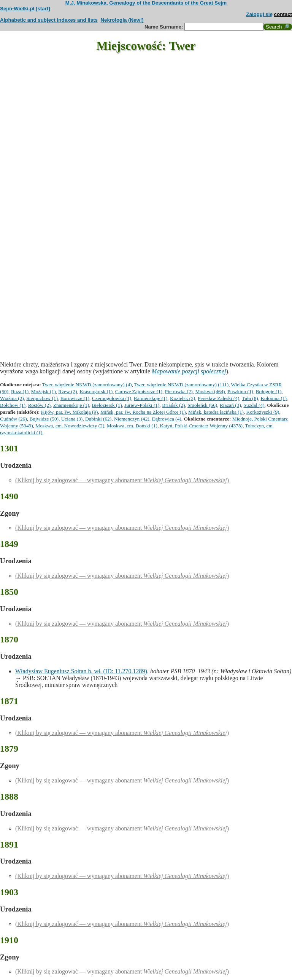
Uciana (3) (72, 419)
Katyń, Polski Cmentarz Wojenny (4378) (201, 426)
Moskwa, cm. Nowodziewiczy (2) (70, 426)
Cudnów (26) (13, 419)
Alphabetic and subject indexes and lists (49, 20)
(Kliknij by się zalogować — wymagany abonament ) (122, 480)
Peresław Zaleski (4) (219, 398)
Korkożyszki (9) (263, 412)
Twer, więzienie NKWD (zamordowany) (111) (181, 385)
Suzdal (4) (254, 405)
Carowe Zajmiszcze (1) (139, 391)
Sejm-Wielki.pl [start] (25, 9)
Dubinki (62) (98, 419)
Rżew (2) (67, 391)
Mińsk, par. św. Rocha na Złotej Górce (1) (143, 412)
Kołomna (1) (273, 398)
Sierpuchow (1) (42, 398)
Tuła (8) (250, 398)
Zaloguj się (259, 14)
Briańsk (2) (173, 405)
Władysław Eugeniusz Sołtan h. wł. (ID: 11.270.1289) (81, 671)
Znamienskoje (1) (71, 405)
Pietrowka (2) (179, 391)
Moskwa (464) (210, 391)
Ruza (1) (20, 391)
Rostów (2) (40, 405)
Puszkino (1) (240, 391)
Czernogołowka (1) (112, 398)
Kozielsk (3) (182, 398)
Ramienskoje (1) (151, 398)
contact (283, 14)
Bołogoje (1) (269, 391)
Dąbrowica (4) (166, 419)
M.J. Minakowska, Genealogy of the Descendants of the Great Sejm (146, 3)
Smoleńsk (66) (202, 405)
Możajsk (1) (44, 391)
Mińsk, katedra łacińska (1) (216, 412)
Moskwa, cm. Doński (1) (132, 426)
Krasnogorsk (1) (96, 391)
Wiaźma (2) (12, 398)
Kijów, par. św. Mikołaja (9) (70, 412)
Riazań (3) (230, 405)
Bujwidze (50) (44, 419)
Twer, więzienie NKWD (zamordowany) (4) (87, 385)
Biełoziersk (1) (107, 405)
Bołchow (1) (13, 405)
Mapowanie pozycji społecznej (189, 371)
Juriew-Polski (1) (142, 405)
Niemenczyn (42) (132, 419)
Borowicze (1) (75, 398)
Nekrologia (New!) (122, 20)
